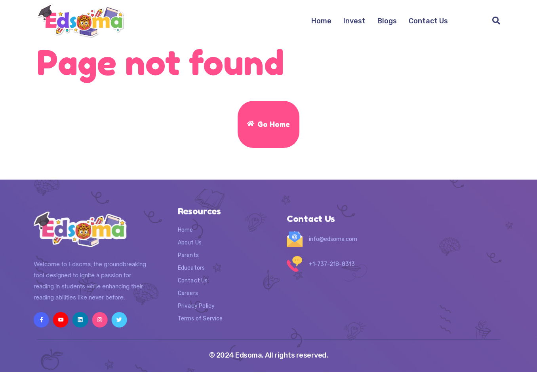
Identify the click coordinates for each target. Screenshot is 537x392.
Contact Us (428, 21)
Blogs (387, 21)
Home (321, 21)
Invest (354, 21)
